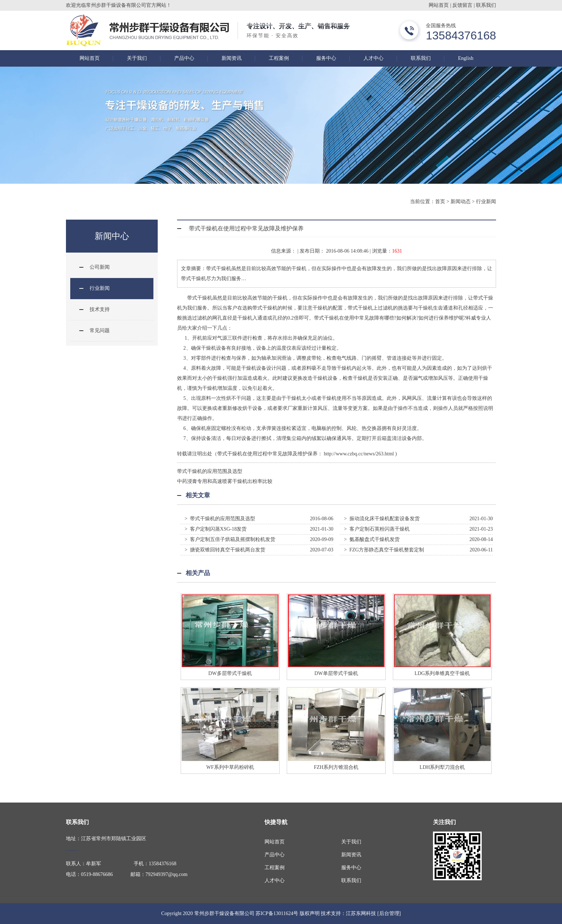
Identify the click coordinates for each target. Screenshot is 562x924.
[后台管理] (389, 913)
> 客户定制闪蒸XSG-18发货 (216, 529)
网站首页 (439, 5)
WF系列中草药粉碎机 (230, 767)
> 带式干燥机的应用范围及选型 (220, 519)
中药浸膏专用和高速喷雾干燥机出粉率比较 (225, 481)
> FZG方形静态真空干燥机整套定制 (384, 550)
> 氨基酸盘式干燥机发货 (372, 539)
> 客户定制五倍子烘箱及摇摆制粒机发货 (230, 539)
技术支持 (100, 309)
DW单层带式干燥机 (336, 673)
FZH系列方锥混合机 (336, 767)
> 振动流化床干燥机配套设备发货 (382, 519)
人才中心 (373, 58)
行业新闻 (486, 202)
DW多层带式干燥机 (230, 673)
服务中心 (326, 58)
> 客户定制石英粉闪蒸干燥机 (377, 529)
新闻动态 (461, 202)
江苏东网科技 (361, 913)
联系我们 (486, 5)
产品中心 (184, 58)
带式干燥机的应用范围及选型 (210, 471)
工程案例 (279, 58)
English (466, 58)
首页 (440, 202)
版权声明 (310, 913)
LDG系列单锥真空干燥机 (442, 673)
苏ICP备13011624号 (277, 913)
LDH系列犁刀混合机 (442, 767)
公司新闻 (100, 267)
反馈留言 (462, 5)
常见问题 (100, 331)
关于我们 (137, 58)
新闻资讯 (232, 58)
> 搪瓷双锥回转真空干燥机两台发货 (225, 550)
